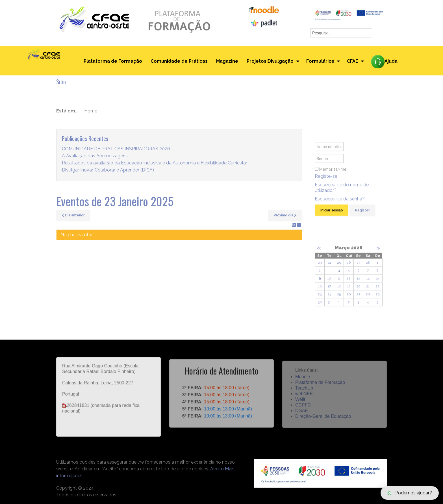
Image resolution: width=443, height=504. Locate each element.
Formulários (320, 61)
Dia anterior (73, 215)
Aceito (217, 469)
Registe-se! (327, 181)
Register (362, 215)
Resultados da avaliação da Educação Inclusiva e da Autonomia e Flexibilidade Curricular (155, 163)
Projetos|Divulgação (270, 61)
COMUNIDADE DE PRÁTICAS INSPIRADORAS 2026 (116, 149)
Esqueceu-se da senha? (340, 204)
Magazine (227, 61)
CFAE (353, 61)
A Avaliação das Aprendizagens (95, 156)
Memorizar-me (333, 174)
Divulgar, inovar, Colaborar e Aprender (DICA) (108, 170)
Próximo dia (285, 215)
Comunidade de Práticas (179, 61)
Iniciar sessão (332, 215)
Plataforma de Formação (113, 61)
